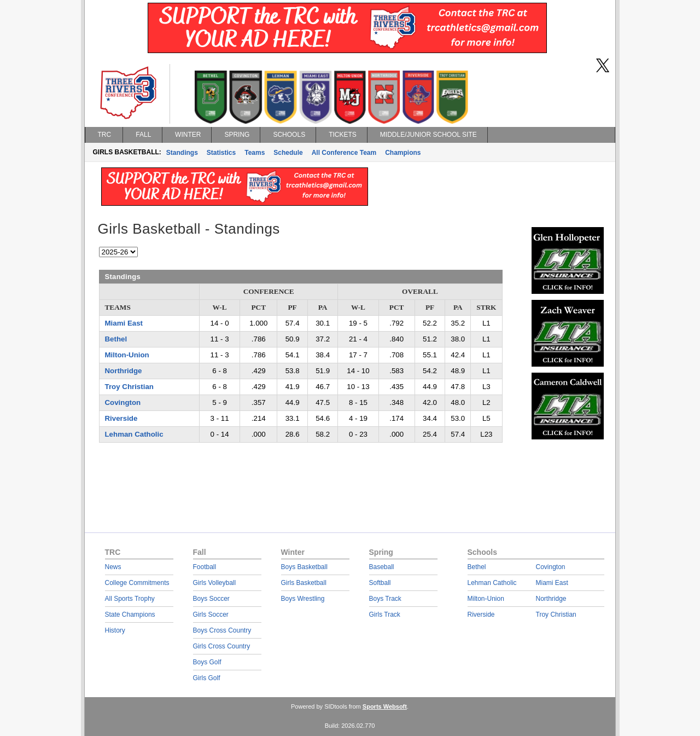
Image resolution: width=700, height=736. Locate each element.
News (113, 567)
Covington (123, 402)
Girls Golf (207, 678)
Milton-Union (127, 355)
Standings (182, 153)
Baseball (382, 567)
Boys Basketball (304, 567)
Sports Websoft (385, 706)
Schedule (288, 153)
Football (205, 567)
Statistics (221, 153)
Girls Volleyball (215, 583)
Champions (403, 153)
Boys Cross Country (222, 630)
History (115, 630)
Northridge (124, 371)
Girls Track (385, 615)
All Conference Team (344, 153)
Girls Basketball (304, 583)
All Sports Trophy (130, 599)
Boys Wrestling (303, 599)
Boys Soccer (211, 599)
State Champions (130, 615)
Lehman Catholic (134, 434)
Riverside (121, 418)
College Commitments (137, 583)
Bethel (116, 339)
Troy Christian (129, 387)
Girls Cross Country (222, 646)
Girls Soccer (211, 615)
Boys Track (385, 599)
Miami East (124, 323)
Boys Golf (207, 662)
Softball (380, 583)
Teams (255, 153)
